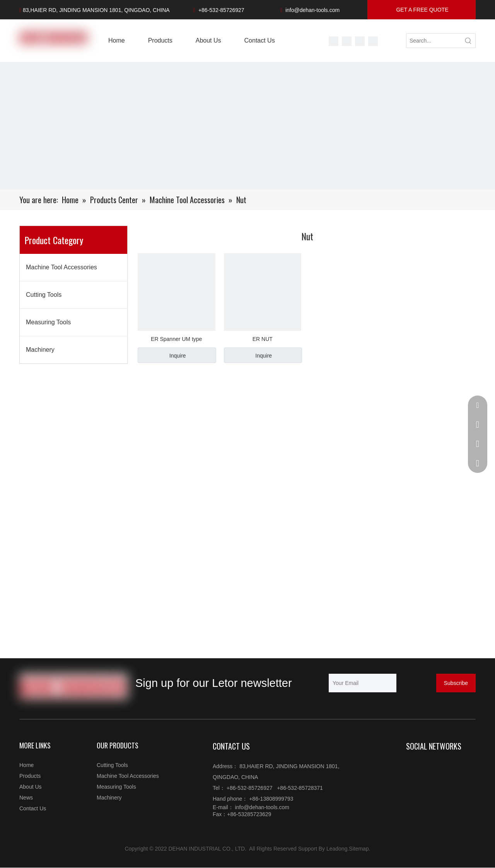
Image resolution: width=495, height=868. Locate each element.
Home (26, 765)
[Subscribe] (456, 683)
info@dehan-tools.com (312, 10)
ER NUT (263, 339)
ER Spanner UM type (176, 339)
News (26, 798)
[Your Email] (363, 683)
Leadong (337, 849)
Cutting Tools (44, 295)
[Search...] (434, 41)
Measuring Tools (48, 322)
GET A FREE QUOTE (422, 10)
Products (30, 776)
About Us (31, 787)
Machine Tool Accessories (61, 267)
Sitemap (359, 849)
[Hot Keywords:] (468, 41)
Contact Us (33, 808)
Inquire (178, 356)
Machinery (40, 350)
